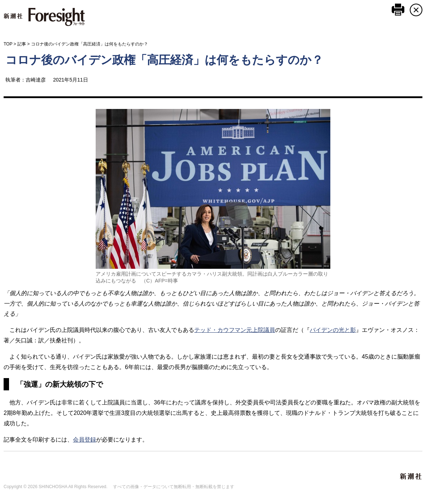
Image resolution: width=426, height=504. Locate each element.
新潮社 (411, 477)
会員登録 (84, 440)
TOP (8, 44)
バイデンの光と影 (333, 330)
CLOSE (416, 10)
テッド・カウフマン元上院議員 (235, 330)
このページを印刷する (398, 10)
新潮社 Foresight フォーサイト (44, 17)
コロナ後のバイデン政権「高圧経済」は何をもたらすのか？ (164, 60)
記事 (22, 44)
